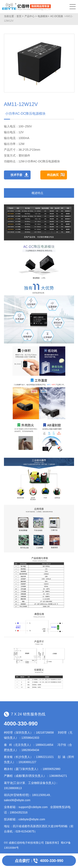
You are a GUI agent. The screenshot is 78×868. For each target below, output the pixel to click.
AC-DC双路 (57, 16)
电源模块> (43, 16)
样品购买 (53, 175)
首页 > (20, 16)
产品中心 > (31, 16)
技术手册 (16, 175)
